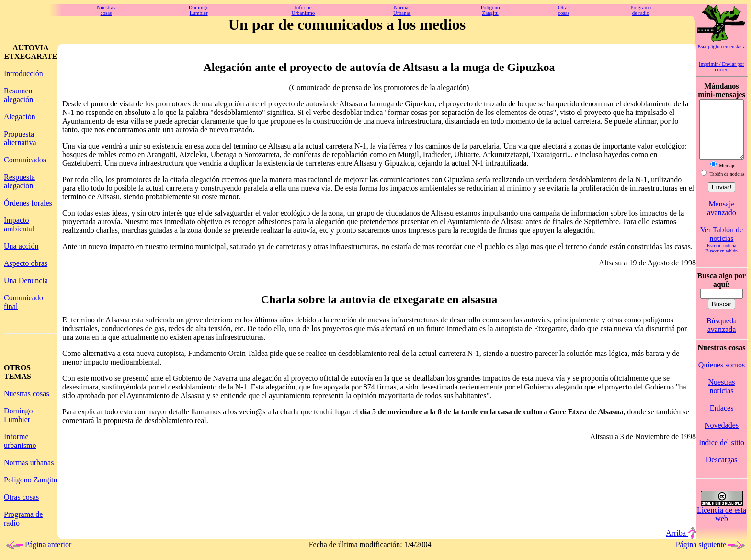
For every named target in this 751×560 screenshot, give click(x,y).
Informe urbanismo (20, 441)
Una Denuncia (26, 280)
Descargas (722, 471)
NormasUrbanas (402, 10)
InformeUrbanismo (303, 10)
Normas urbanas (29, 463)
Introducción (23, 74)
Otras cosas (21, 497)
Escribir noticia (722, 257)
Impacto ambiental (19, 224)
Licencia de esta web (722, 526)
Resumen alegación (18, 95)
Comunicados (25, 160)
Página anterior (38, 552)
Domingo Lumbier (18, 415)
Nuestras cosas (27, 394)
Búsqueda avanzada (722, 337)
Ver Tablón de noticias (722, 246)
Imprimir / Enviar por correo (722, 67)
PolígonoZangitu (490, 10)
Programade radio (641, 10)
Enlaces (722, 419)
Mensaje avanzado (721, 220)
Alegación (20, 117)
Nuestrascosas (106, 10)
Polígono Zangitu (31, 480)
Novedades (722, 437)
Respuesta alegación (19, 181)
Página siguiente (711, 552)
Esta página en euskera (721, 46)
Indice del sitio (722, 454)
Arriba (681, 540)
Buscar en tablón (722, 262)
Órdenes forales (28, 203)
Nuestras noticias (722, 398)
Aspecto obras (26, 263)
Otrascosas (564, 10)
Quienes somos (722, 376)
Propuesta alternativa (20, 138)
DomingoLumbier (199, 10)
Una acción (21, 246)
